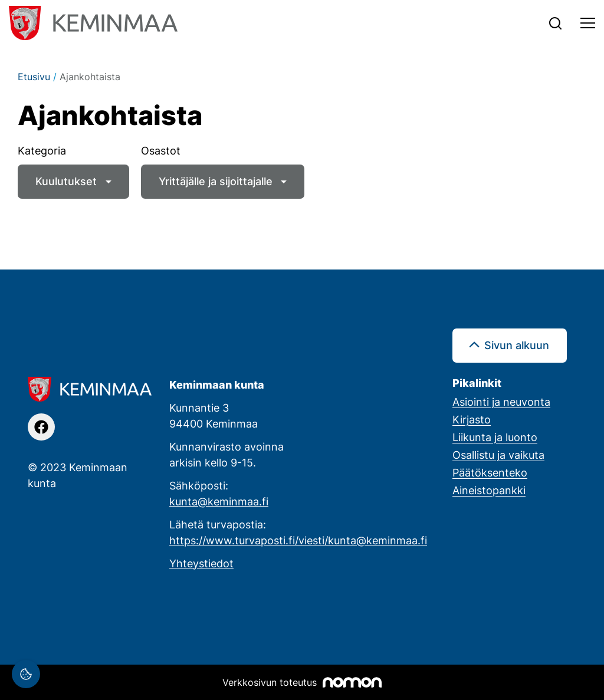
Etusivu (34, 77)
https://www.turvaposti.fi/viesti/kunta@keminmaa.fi (298, 540)
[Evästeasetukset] (26, 674)
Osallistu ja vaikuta (498, 455)
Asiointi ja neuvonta (501, 402)
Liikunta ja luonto (495, 437)
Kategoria (42, 150)
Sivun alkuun (517, 345)
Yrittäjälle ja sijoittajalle (216, 181)
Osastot (161, 150)
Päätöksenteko (490, 472)
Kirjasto (472, 419)
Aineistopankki (489, 490)
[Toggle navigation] (588, 23)
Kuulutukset (66, 181)
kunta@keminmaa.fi (219, 501)
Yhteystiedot (201, 563)
